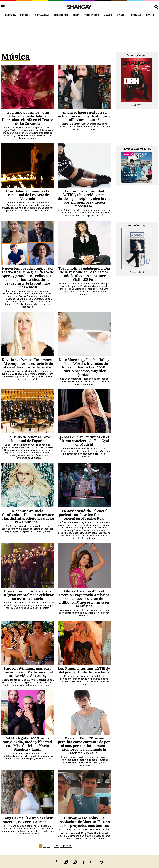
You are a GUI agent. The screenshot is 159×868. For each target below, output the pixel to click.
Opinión (121, 15)
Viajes (108, 15)
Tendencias (92, 15)
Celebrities (61, 15)
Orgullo (136, 15)
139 (56, 846)
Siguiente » (66, 846)
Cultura (10, 15)
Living (150, 15)
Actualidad (42, 15)
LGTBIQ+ (25, 15)
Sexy (76, 15)
